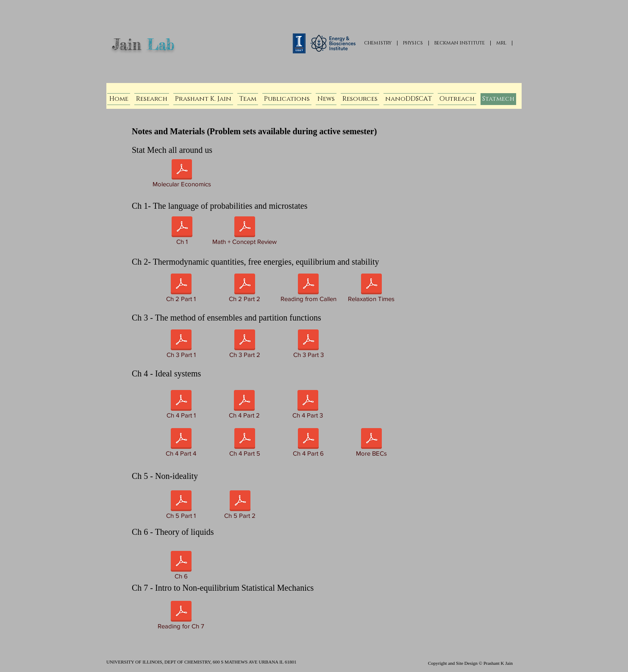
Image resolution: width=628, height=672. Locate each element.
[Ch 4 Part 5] (245, 444)
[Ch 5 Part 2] (240, 506)
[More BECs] (371, 444)
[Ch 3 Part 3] (308, 345)
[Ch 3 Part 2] (245, 345)
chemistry (378, 43)
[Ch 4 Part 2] (244, 406)
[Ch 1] (182, 232)
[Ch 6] (181, 567)
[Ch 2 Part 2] (245, 289)
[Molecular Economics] (182, 175)
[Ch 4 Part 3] (308, 406)
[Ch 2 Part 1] (181, 289)
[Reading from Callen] (308, 289)
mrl (501, 43)
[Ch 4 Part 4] (181, 444)
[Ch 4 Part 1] (181, 406)
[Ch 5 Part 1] (181, 506)
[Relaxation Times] (371, 289)
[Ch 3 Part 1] (181, 345)
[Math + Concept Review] (245, 232)
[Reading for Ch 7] (181, 617)
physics (413, 43)
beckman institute (460, 43)
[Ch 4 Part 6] (308, 444)
